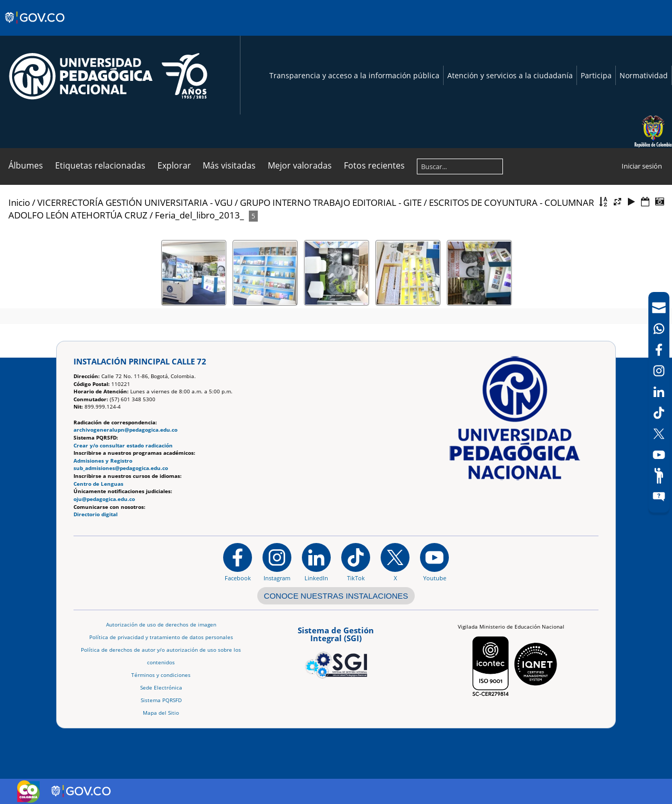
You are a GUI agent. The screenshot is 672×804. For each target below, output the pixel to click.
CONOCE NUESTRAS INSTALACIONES (336, 596)
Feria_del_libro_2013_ (199, 215)
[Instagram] (277, 562)
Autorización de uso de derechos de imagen (161, 625)
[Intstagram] (659, 371)
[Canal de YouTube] (659, 455)
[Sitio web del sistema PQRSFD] (659, 497)
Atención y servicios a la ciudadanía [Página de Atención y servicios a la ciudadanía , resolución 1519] (510, 75)
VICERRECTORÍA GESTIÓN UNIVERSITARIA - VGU (135, 202)
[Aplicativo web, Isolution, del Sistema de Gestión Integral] (336, 651)
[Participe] (659, 476)
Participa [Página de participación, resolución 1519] (596, 75)
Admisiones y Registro (103, 461)
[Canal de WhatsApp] (659, 329)
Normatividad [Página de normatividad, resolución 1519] (644, 75)
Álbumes (26, 165)
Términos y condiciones (161, 675)
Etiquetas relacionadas (100, 165)
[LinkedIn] (659, 392)
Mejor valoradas (300, 165)
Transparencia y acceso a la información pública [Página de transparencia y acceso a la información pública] (354, 75)
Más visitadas (229, 165)
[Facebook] (659, 350)
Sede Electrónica (161, 688)
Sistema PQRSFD (161, 700)
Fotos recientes (374, 165)
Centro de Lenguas (98, 484)
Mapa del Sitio (161, 713)
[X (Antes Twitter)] (659, 434)
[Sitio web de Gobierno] (35, 28)
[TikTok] (659, 413)
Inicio (19, 202)
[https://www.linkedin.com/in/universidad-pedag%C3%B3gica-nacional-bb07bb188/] (316, 562)
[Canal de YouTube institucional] (434, 562)
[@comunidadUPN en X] (395, 562)
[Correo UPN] (659, 308)
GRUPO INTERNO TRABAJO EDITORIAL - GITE (331, 202)
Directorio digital (96, 514)
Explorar (174, 165)
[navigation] (659, 402)
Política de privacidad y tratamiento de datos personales (161, 637)
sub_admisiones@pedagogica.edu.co (121, 468)
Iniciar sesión (642, 166)
